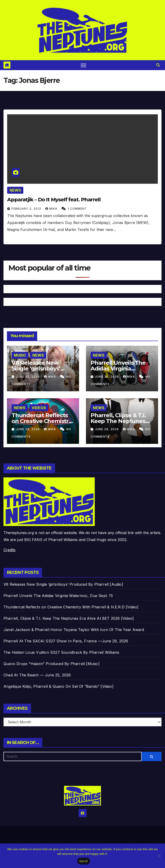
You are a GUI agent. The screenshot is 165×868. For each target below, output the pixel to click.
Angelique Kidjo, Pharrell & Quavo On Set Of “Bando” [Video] (58, 686)
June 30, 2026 (28, 377)
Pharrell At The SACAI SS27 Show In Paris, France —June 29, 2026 (66, 641)
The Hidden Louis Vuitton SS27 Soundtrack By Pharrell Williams (61, 652)
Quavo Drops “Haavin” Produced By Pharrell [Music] (52, 664)
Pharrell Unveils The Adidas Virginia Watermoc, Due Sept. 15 (58, 596)
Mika (52, 209)
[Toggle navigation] (83, 65)
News (15, 190)
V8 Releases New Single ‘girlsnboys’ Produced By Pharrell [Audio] (63, 584)
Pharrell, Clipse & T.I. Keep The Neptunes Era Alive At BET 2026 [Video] (69, 618)
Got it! (84, 861)
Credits (9, 550)
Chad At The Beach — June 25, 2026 (37, 675)
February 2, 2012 (27, 209)
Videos (39, 408)
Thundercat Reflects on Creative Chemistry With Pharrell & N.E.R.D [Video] (71, 607)
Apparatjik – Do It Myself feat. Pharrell (54, 200)
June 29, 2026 (28, 429)
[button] (158, 65)
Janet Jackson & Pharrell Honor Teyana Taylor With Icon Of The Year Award (74, 630)
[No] (159, 856)
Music (20, 355)
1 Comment (77, 209)
